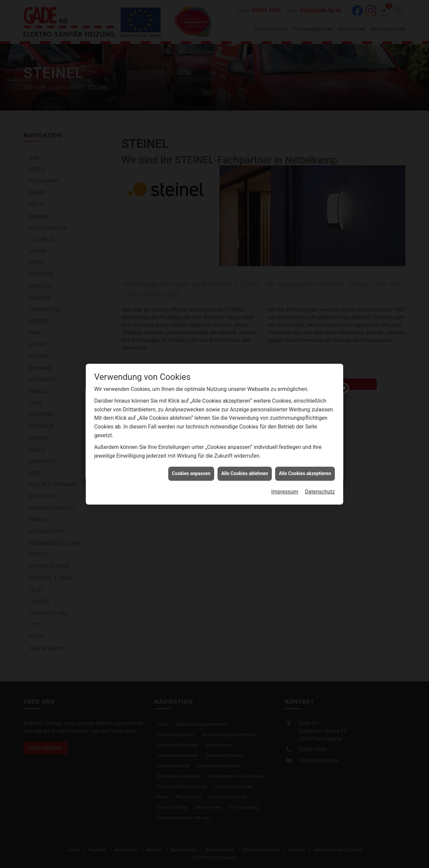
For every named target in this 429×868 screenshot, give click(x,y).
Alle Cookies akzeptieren (305, 381)
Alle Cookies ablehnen (245, 381)
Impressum (285, 399)
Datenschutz (320, 399)
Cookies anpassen (191, 381)
